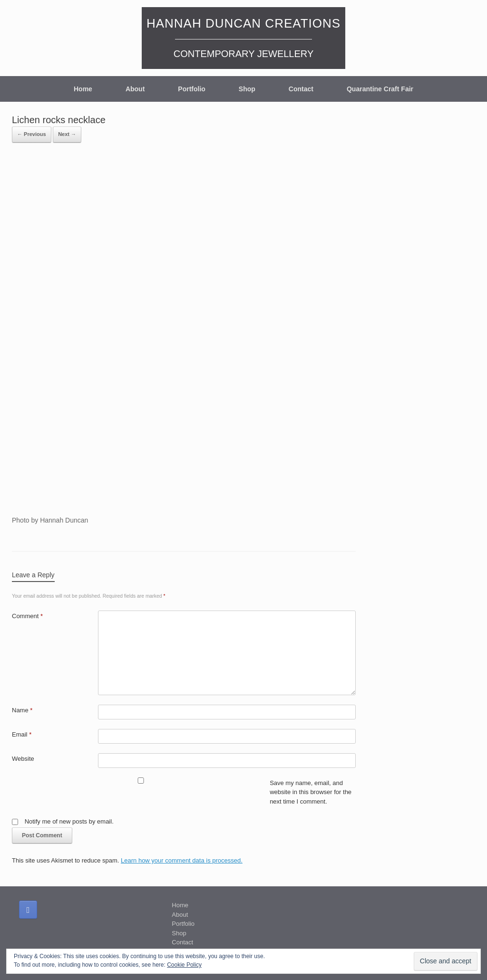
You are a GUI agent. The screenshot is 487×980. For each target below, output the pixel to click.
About (135, 89)
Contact (301, 89)
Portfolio (192, 89)
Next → (67, 134)
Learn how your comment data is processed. (182, 860)
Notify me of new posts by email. (69, 821)
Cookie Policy (184, 965)
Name (22, 710)
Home (83, 89)
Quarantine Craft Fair (380, 89)
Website (23, 759)
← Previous (32, 134)
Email (22, 734)
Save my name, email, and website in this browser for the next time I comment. (311, 792)
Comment (27, 616)
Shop (247, 89)
